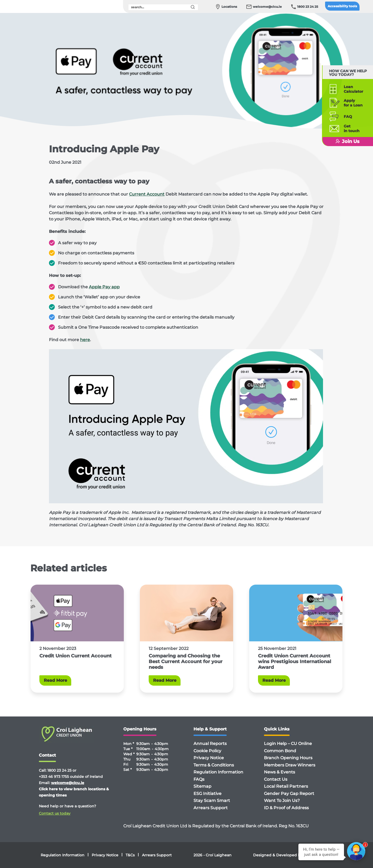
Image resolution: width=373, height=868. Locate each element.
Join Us (346, 141)
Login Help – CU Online (288, 744)
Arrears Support (211, 808)
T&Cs (130, 855)
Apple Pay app (104, 287)
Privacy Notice (209, 758)
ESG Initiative (207, 794)
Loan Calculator (351, 89)
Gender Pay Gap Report (289, 794)
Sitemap (202, 786)
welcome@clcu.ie (267, 7)
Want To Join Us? (282, 801)
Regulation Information (218, 772)
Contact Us (276, 779)
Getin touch (349, 128)
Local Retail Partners (286, 786)
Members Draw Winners (290, 765)
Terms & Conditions (214, 765)
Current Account (147, 194)
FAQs (199, 779)
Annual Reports (210, 744)
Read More (55, 680)
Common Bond (280, 751)
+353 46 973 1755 (54, 777)
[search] (163, 7)
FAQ (346, 117)
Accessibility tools (342, 6)
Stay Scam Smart (212, 801)
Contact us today (55, 813)
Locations (229, 7)
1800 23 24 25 (308, 7)
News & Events (279, 772)
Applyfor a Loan (351, 103)
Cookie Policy (207, 751)
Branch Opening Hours (288, 758)
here (85, 340)
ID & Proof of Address (286, 808)
